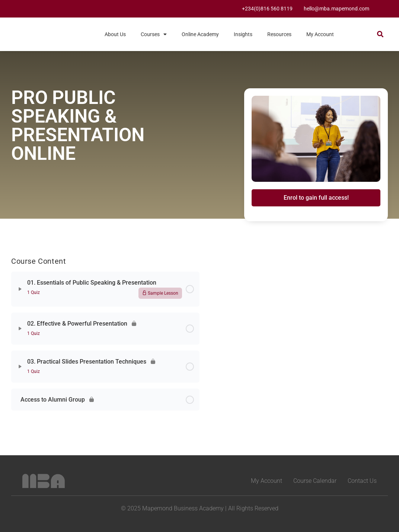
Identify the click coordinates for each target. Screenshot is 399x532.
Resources (279, 34)
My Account (320, 34)
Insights (243, 34)
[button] (380, 34)
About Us (115, 34)
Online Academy (200, 34)
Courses (154, 34)
